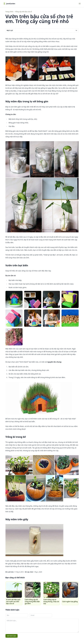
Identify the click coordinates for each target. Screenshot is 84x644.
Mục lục (42, 30)
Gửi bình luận (12, 636)
